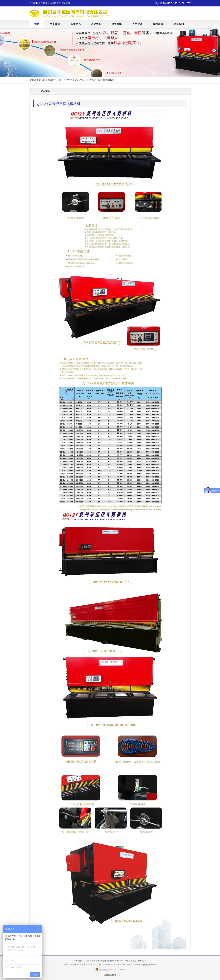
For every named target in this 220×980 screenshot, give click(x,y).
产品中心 (96, 24)
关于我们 (55, 24)
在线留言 (158, 24)
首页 (37, 24)
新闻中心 (75, 24)
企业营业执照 (110, 975)
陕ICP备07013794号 (120, 961)
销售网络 (117, 24)
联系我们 (179, 24)
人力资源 (137, 24)
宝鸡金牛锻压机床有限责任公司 (45, 80)
